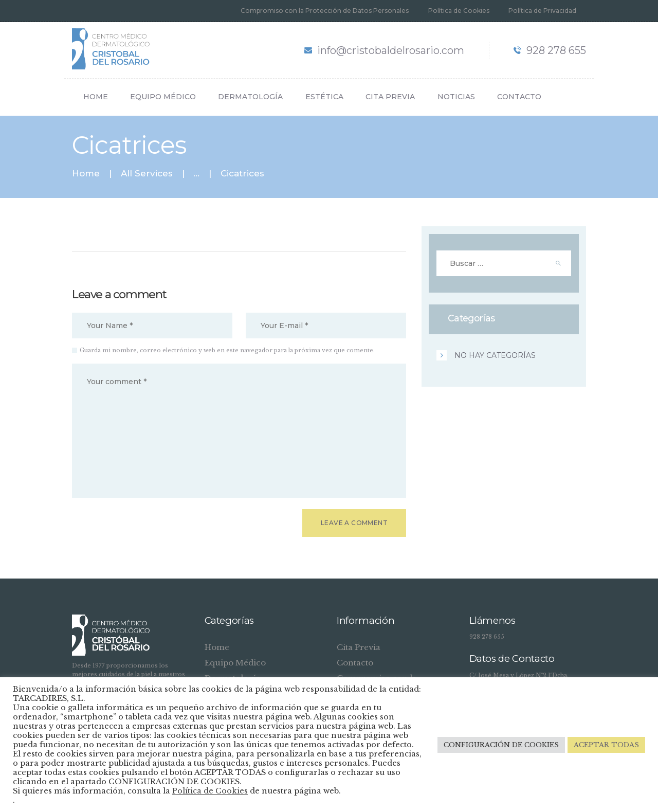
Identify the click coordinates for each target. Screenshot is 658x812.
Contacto (355, 663)
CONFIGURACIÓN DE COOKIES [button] (501, 745)
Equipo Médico (235, 663)
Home (86, 174)
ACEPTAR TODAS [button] (606, 745)
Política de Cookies (210, 791)
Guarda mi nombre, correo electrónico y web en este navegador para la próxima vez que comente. (227, 350)
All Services (147, 173)
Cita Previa (359, 647)
